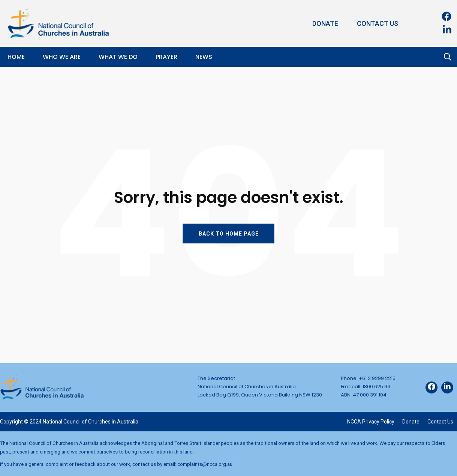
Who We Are (62, 57)
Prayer (166, 57)
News (204, 57)
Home (16, 57)
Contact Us (378, 23)
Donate (325, 23)
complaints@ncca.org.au (205, 464)
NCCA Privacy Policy (371, 422)
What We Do (118, 57)
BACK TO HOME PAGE (229, 233)
